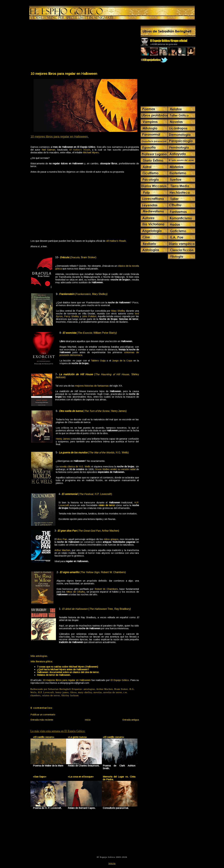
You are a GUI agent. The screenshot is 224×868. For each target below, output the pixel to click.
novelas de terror (113, 692)
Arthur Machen (62, 550)
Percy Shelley (72, 316)
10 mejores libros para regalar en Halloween (64, 74)
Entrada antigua (131, 720)
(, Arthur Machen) (88, 531)
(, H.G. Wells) (94, 452)
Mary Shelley (118, 311)
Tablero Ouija (98, 361)
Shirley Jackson (70, 695)
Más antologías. (39, 656)
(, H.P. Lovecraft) (87, 494)
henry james (62, 692)
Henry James (63, 439)
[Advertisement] (57, 46)
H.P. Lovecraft (46, 692)
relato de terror (107, 505)
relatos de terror (51, 695)
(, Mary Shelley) (83, 294)
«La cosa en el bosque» (81, 777)
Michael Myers (91, 152)
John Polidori (89, 316)
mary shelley (85, 692)
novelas (98, 692)
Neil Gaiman (48, 150)
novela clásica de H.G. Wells (75, 466)
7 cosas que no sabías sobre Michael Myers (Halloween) (68, 667)
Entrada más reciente (42, 720)
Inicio (88, 720)
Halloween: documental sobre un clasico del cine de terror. (68, 672)
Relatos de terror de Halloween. (54, 675)
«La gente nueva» (77, 737)
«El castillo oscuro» (44, 737)
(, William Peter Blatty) (90, 333)
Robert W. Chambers (106, 589)
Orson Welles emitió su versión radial (115, 469)
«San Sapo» (40, 777)
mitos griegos (111, 539)
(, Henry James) (93, 411)
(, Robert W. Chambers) (93, 572)
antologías (89, 689)
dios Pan (62, 539)
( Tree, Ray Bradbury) (96, 609)
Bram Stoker (121, 689)
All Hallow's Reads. (116, 241)
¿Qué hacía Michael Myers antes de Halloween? (63, 669)
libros (73, 692)
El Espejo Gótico (120, 680)
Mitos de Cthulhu (76, 592)
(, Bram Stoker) (78, 257)
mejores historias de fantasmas (92, 386)
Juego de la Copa (122, 361)
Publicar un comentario (43, 714)
